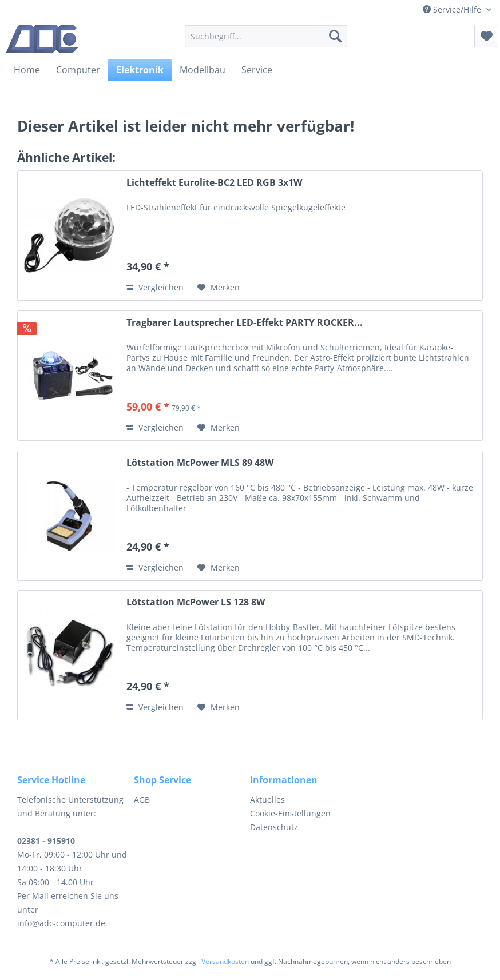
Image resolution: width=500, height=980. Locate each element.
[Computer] (78, 70)
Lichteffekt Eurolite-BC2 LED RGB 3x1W (214, 183)
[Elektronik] (140, 70)
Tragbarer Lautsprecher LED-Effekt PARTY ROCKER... (245, 323)
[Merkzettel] (486, 36)
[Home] (27, 70)
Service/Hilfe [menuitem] (453, 9)
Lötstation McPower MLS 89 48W (200, 463)
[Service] (257, 70)
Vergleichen (155, 287)
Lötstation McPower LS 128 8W (196, 602)
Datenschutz (274, 827)
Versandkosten (225, 961)
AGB (142, 800)
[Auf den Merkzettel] (219, 288)
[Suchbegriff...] (266, 36)
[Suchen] (335, 36)
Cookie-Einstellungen (290, 813)
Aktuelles (267, 800)
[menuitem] (266, 36)
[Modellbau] (203, 70)
